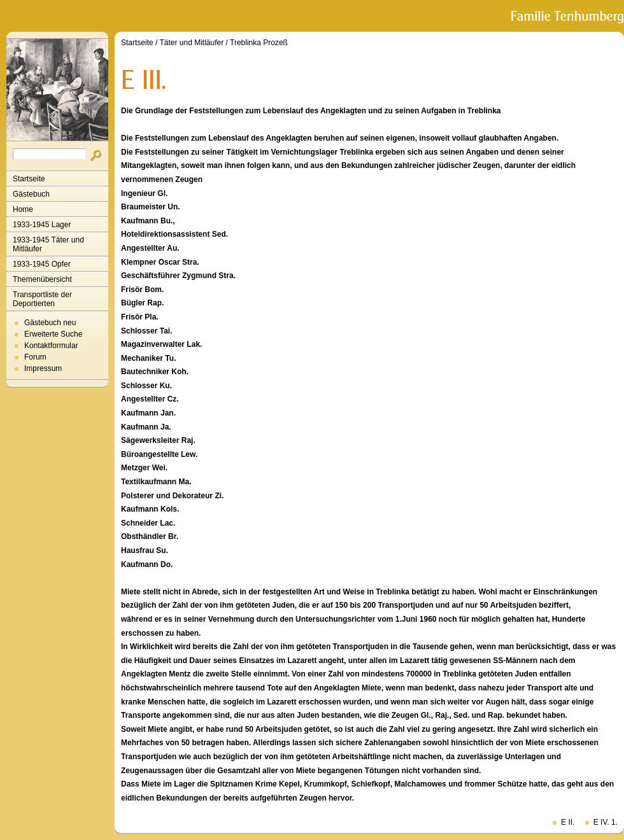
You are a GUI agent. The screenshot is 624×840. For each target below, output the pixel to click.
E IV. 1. (606, 822)
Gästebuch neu (50, 323)
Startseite (29, 179)
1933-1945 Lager (42, 225)
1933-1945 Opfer (42, 264)
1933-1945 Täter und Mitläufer (48, 244)
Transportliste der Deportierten (42, 299)
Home (23, 209)
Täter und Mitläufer (192, 43)
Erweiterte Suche (53, 334)
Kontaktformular (51, 346)
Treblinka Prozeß (259, 43)
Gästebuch (31, 194)
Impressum (43, 368)
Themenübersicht (42, 279)
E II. (568, 822)
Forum (35, 357)
